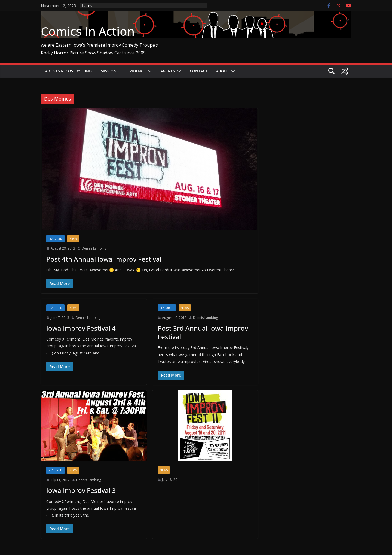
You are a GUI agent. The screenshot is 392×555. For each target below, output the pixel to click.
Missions (110, 71)
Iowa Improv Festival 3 (81, 490)
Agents (168, 71)
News (73, 239)
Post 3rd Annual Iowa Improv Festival (203, 332)
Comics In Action (88, 31)
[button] (149, 71)
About (223, 71)
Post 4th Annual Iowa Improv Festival (104, 259)
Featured (55, 239)
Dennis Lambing (94, 248)
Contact (199, 71)
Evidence (137, 71)
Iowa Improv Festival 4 (81, 328)
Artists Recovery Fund (68, 71)
